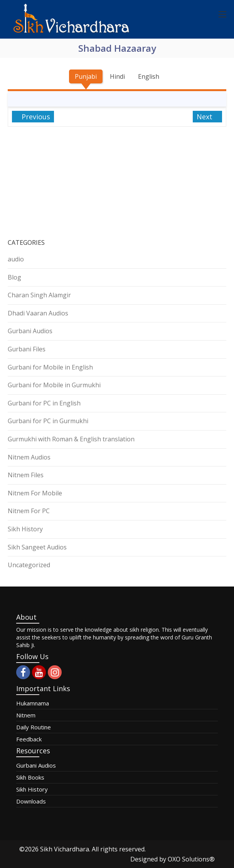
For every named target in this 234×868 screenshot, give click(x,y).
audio (16, 259)
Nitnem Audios (29, 457)
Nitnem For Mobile (35, 493)
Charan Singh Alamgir (39, 295)
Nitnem (26, 715)
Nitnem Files (26, 475)
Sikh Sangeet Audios (37, 547)
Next (205, 117)
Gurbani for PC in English (44, 403)
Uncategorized (29, 565)
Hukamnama (33, 703)
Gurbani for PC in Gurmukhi (48, 421)
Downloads (31, 801)
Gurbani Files (27, 349)
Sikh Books (30, 777)
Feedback (29, 739)
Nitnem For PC (29, 511)
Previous (35, 117)
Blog (14, 277)
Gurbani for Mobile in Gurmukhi (54, 385)
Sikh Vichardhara (65, 849)
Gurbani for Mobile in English (50, 367)
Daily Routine (34, 727)
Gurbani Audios (30, 331)
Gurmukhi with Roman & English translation (71, 439)
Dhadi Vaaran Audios (38, 313)
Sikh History (25, 529)
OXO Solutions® (191, 859)
